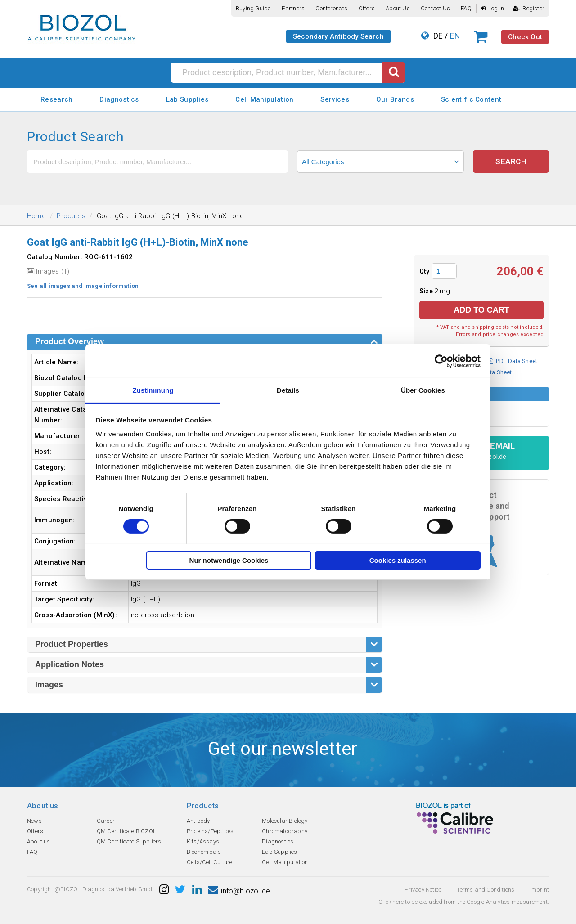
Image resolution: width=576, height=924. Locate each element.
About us (398, 8)
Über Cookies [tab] (423, 390)
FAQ (466, 8)
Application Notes (70, 664)
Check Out (525, 37)
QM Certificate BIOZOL (126, 831)
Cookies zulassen (398, 560)
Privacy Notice (423, 890)
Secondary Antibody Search (338, 36)
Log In (492, 8)
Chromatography (285, 831)
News (34, 821)
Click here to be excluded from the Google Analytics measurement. (464, 902)
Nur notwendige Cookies (229, 560)
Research (56, 99)
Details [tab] (288, 390)
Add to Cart (481, 310)
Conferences (331, 8)
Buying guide (253, 8)
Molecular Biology (285, 821)
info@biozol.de (239, 891)
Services (335, 99)
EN (455, 36)
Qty (425, 271)
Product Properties (72, 644)
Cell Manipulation (264, 99)
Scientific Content (471, 99)
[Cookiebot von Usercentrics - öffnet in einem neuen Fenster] (441, 361)
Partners (293, 8)
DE (438, 36)
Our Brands (395, 99)
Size (427, 291)
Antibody (198, 821)
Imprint (540, 890)
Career (106, 821)
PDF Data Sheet (513, 361)
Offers (367, 8)
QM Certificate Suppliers (129, 841)
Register (529, 8)
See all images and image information (83, 286)
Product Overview (70, 341)
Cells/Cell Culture (210, 862)
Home (36, 216)
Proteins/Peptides (210, 831)
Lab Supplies (187, 99)
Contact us (435, 8)
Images (49, 685)
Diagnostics (119, 99)
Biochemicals (204, 852)
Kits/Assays (203, 841)
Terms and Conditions (486, 890)
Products (71, 216)
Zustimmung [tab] (153, 390)
